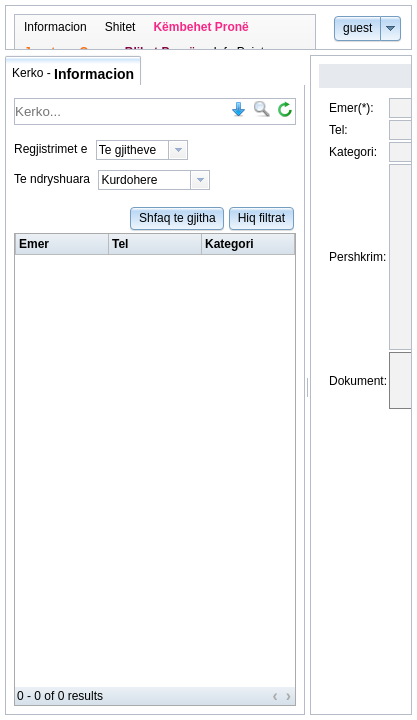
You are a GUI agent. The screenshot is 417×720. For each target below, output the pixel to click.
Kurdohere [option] (129, 180)
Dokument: (358, 417)
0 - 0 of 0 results (60, 696)
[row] (155, 244)
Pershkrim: (357, 275)
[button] (357, 27)
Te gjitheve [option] (127, 150)
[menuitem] (55, 27)
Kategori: (353, 152)
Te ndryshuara (52, 179)
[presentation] (178, 150)
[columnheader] (62, 244)
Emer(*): (351, 108)
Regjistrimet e (50, 149)
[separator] (307, 385)
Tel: (338, 130)
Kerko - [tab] (73, 74)
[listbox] (142, 150)
